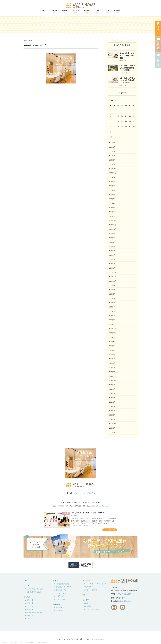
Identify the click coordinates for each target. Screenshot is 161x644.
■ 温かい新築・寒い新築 (34, 589)
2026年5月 (112, 147)
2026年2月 (112, 160)
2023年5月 (112, 303)
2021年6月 (112, 398)
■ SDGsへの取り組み (91, 609)
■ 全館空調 (29, 616)
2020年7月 (112, 428)
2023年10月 (113, 281)
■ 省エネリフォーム (91, 587)
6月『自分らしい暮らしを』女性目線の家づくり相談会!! (127, 68)
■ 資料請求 (88, 606)
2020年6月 (112, 432)
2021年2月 (112, 415)
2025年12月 (113, 169)
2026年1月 (112, 164)
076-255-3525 (84, 493)
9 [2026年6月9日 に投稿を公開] (114, 116)
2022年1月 (112, 367)
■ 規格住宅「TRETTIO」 (63, 587)
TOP (25, 581)
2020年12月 (113, 424)
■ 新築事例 (58, 607)
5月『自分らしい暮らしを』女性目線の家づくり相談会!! (127, 80)
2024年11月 (112, 225)
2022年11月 (112, 329)
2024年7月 (112, 242)
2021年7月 (112, 393)
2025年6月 (112, 195)
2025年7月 (112, 190)
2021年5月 (112, 402)
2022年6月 (112, 350)
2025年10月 (113, 177)
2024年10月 (113, 229)
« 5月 (110, 137)
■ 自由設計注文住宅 (62, 584)
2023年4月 (112, 307)
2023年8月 (112, 290)
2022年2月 (112, 363)
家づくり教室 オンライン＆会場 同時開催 (127, 56)
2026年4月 (112, 151)
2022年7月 (112, 346)
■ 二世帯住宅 (59, 596)
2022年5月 (112, 355)
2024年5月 (112, 251)
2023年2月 (112, 316)
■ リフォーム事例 (90, 590)
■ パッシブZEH (60, 599)
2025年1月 (112, 216)
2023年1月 (112, 320)
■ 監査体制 (29, 619)
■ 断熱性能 (29, 600)
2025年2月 (112, 212)
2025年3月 (112, 208)
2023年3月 (112, 311)
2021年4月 (112, 406)
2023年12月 (113, 272)
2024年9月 (112, 234)
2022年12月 (113, 324)
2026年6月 (112, 143)
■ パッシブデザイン (32, 606)
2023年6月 (112, 298)
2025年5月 (112, 199)
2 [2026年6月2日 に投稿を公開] (114, 111)
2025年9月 (112, 182)
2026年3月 (112, 156)
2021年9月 (112, 385)
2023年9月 (112, 285)
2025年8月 (112, 186)
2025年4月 (112, 203)
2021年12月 (113, 372)
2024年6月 (112, 247)
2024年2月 (112, 264)
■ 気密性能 (29, 603)
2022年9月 (112, 337)
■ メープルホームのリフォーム (95, 584)
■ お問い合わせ (89, 603)
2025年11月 (112, 173)
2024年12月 (113, 221)
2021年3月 (112, 411)
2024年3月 (112, 259)
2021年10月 (113, 381)
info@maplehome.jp (101, 506)
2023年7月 (112, 294)
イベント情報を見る (110, 530)
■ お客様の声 (59, 610)
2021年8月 (112, 389)
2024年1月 (112, 268)
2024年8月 (112, 238)
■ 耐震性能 (29, 609)
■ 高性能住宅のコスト (33, 592)
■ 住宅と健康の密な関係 (34, 612)
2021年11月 (112, 376)
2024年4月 (112, 255)
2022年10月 (113, 333)
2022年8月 (112, 342)
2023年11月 (112, 277)
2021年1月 (112, 419)
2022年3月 (112, 359)
